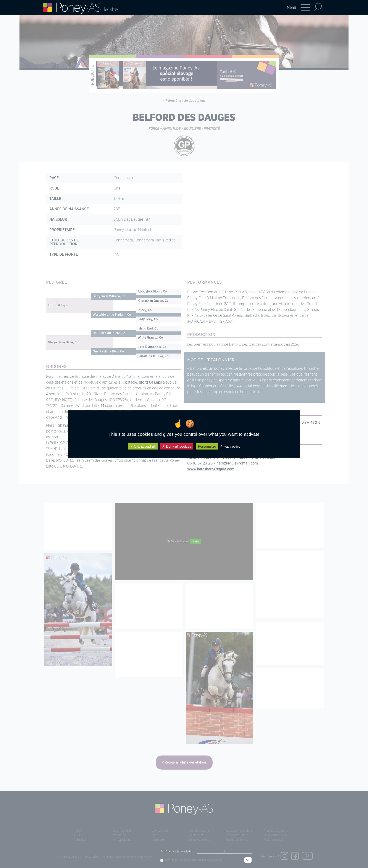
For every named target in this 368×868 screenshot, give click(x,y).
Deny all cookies (177, 446)
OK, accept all (143, 446)
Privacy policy (230, 446)
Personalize (207, 446)
